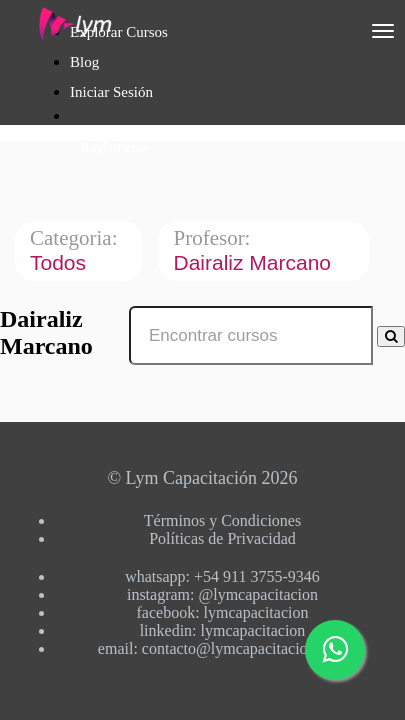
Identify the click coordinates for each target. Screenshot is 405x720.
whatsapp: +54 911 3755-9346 (222, 576)
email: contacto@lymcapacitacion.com (222, 648)
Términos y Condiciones (222, 520)
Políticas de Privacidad (222, 538)
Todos (61, 262)
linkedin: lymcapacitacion (223, 630)
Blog (84, 62)
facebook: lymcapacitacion (223, 612)
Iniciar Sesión (111, 92)
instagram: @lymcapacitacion (222, 594)
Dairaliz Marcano (254, 262)
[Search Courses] (391, 336)
